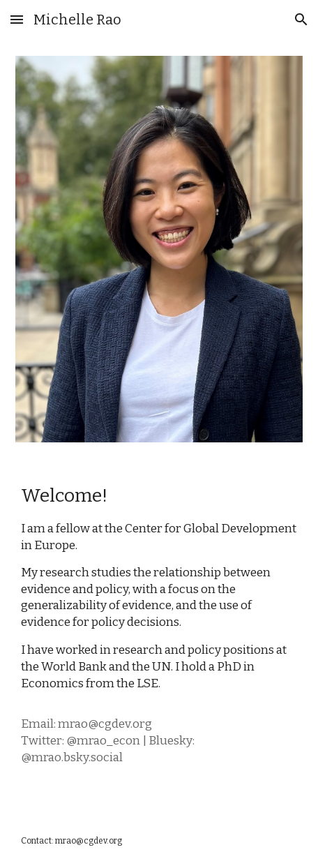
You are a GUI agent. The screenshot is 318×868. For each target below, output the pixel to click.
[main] (159, 636)
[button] (17, 19)
